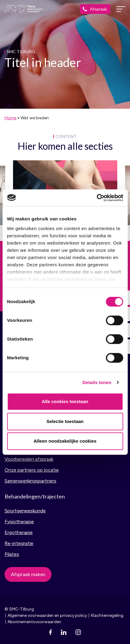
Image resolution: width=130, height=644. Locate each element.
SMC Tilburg (23, 9)
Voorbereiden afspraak (29, 459)
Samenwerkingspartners (30, 481)
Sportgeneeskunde (25, 511)
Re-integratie (19, 543)
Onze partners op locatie (32, 470)
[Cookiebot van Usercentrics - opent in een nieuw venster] (97, 198)
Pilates (12, 554)
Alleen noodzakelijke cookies (65, 441)
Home (10, 118)
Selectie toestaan (65, 421)
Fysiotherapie (19, 522)
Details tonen (97, 382)
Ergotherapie (19, 532)
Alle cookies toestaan (65, 401)
